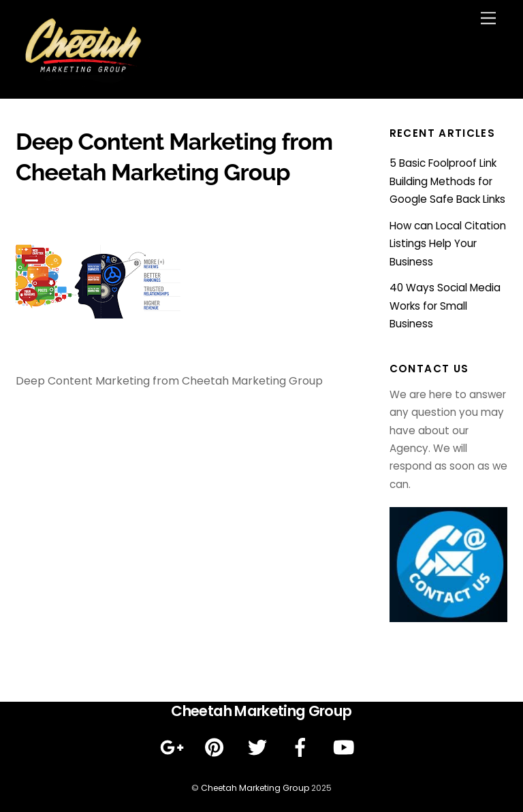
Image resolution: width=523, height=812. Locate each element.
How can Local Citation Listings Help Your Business (448, 244)
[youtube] (346, 748)
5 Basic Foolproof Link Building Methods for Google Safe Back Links (447, 181)
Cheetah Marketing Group (255, 788)
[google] (174, 748)
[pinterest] (217, 748)
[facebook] (303, 748)
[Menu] (488, 19)
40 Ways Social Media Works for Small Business (445, 306)
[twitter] (260, 748)
